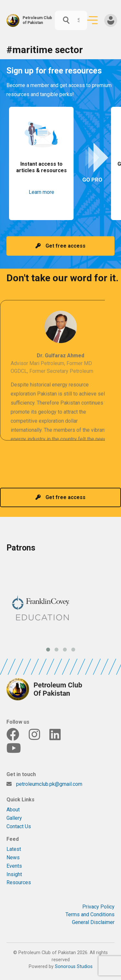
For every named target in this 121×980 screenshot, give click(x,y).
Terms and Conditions (90, 914)
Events (14, 866)
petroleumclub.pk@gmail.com (49, 784)
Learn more (41, 192)
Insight (14, 874)
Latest (14, 849)
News (13, 857)
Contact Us (19, 826)
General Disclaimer (93, 922)
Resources (19, 882)
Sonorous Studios (74, 967)
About (13, 810)
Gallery (14, 818)
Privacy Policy (98, 907)
